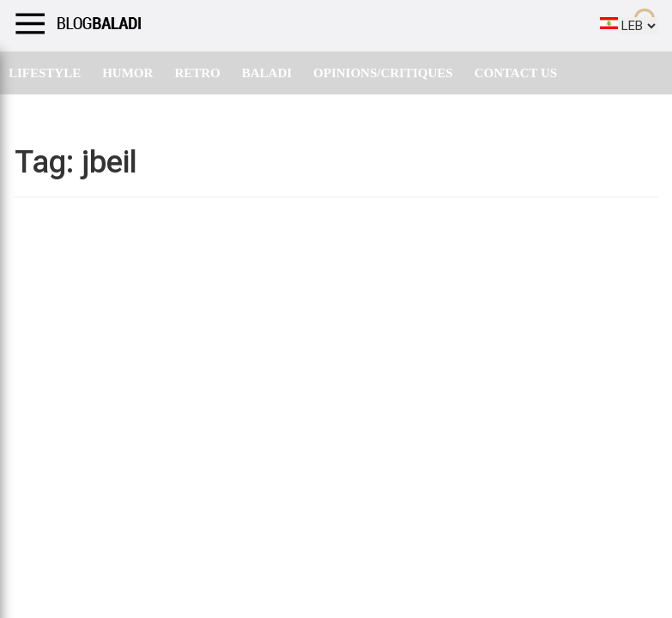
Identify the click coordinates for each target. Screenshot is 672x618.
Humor (127, 73)
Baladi (267, 73)
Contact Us (516, 73)
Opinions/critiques (383, 73)
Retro (197, 73)
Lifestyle (45, 73)
